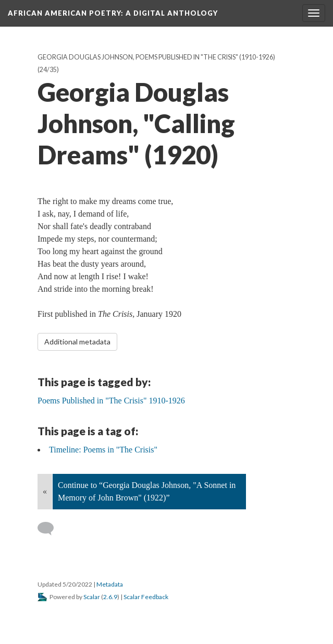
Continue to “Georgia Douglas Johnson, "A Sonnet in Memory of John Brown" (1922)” (147, 491)
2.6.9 (110, 597)
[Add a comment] (50, 529)
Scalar (92, 597)
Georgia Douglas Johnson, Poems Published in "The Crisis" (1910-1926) (156, 57)
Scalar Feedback (146, 597)
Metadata (110, 584)
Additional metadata (77, 342)
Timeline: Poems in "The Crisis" (103, 450)
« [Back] (45, 491)
